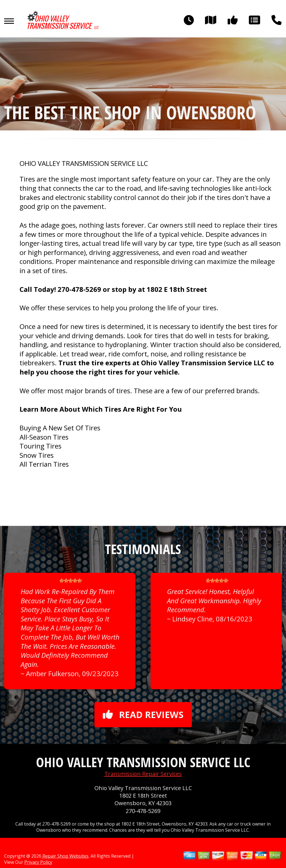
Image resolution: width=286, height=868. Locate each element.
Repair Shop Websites (65, 856)
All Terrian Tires (44, 464)
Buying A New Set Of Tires (60, 428)
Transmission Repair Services (143, 774)
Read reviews (143, 715)
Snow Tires (37, 455)
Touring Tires (40, 446)
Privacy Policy (38, 862)
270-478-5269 (79, 289)
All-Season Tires (44, 437)
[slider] (71, 581)
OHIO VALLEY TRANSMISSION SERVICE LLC (84, 163)
